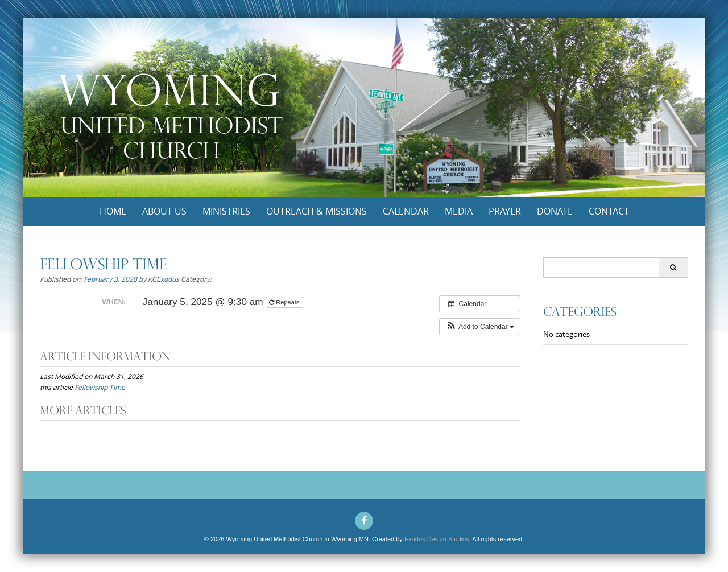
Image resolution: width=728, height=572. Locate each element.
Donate (555, 211)
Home (113, 211)
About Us (164, 211)
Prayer (505, 211)
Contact (609, 211)
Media (459, 211)
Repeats (285, 302)
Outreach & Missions (317, 211)
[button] (480, 327)
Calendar (406, 211)
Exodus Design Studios (437, 539)
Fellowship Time (100, 387)
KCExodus (164, 279)
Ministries (226, 211)
